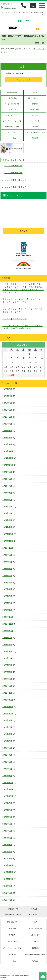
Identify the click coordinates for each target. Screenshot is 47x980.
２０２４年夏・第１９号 (15, 187)
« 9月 (12, 375)
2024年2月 (7, 520)
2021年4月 (7, 755)
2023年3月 (7, 596)
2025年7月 (7, 403)
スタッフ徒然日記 (12, 115)
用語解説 (35, 138)
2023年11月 (8, 541)
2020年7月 (7, 817)
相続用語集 (35, 948)
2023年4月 (7, 589)
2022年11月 (8, 624)
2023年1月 (7, 610)
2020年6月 (7, 824)
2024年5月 (7, 500)
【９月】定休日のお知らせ (15, 319)
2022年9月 (7, 638)
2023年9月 (7, 555)
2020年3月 (7, 845)
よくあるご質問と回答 (12, 104)
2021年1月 (7, 776)
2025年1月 (7, 444)
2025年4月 (7, 424)
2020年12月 (8, 783)
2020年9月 (7, 803)
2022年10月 (8, 631)
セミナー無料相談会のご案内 (35, 132)
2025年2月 (7, 438)
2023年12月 (8, 534)
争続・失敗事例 (12, 93)
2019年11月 (8, 872)
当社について (35, 110)
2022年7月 (7, 651)
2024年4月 (7, 506)
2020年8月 (7, 810)
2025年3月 (7, 431)
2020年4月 (7, 838)
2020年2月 (7, 852)
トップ (2, 12)
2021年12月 (8, 700)
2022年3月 (7, 679)
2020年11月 (8, 789)
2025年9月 (7, 389)
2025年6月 (7, 410)
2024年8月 (7, 479)
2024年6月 (7, 493)
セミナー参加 (12, 132)
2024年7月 (7, 486)
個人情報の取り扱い (12, 127)
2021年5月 (7, 748)
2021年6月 (7, 741)
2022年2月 (7, 686)
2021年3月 (7, 762)
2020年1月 (7, 858)
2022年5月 (7, 665)
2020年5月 (7, 831)
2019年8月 (7, 893)
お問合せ (35, 127)
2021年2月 (7, 769)
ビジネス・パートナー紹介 (12, 121)
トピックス (11, 12)
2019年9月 (7, 886)
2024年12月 (8, 451)
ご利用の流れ (12, 98)
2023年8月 (7, 562)
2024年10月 (8, 465)
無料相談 (35, 104)
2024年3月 (7, 513)
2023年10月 (8, 548)
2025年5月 (7, 417)
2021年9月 (7, 720)
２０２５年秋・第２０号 (15, 180)
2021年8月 (7, 727)
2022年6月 (7, 658)
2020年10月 (8, 796)
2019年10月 (8, 879)
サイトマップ (35, 121)
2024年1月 (7, 527)
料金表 (35, 93)
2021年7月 (7, 734)
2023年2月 (7, 603)
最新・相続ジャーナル (35, 98)
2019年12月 (8, 865)
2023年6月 (7, 576)
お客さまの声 (12, 110)
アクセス (35, 115)
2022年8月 (7, 645)
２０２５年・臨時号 (13, 166)
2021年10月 (8, 714)
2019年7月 (7, 900)
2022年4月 (7, 672)
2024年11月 (8, 458)
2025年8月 (7, 396)
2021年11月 (8, 707)
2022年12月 (8, 617)
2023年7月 (7, 569)
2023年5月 (7, 583)
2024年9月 (7, 472)
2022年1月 (7, 693)
